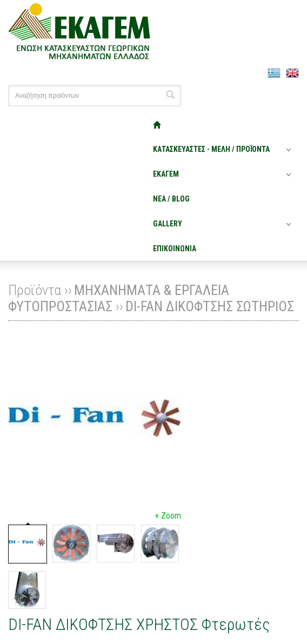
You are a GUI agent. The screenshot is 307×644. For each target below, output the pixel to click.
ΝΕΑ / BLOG (171, 199)
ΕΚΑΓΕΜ (166, 174)
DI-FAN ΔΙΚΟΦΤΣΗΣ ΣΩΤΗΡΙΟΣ (210, 306)
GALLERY (168, 224)
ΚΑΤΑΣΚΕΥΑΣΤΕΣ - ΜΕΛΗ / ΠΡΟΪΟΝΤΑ (211, 149)
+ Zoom (168, 516)
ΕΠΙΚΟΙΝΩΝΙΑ (175, 249)
